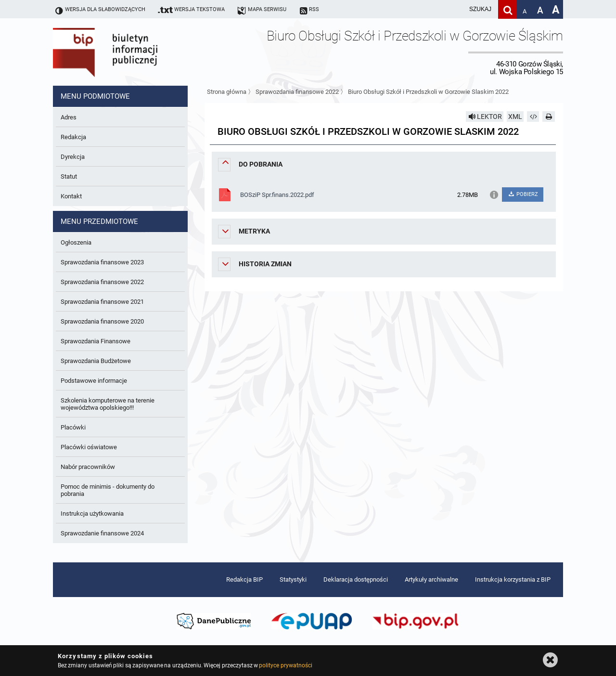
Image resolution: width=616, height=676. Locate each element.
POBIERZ (522, 194)
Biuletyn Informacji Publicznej (132, 52)
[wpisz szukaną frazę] (456, 9)
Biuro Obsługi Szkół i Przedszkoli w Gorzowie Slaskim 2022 (428, 92)
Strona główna (227, 92)
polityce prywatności (285, 665)
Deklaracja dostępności (356, 579)
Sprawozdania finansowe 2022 (297, 92)
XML (515, 117)
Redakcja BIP (244, 579)
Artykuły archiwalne (431, 579)
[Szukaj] (507, 9)
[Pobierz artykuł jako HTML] (533, 117)
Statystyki (293, 579)
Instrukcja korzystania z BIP (513, 579)
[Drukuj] (549, 117)
